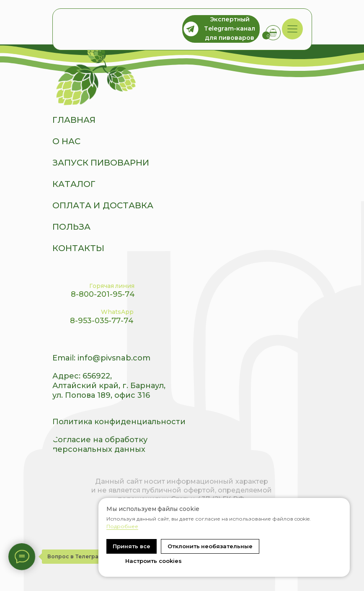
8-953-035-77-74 (102, 321)
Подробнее (122, 526)
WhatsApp (117, 312)
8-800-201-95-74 (103, 294)
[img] (292, 29)
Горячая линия (112, 286)
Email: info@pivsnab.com (101, 358)
